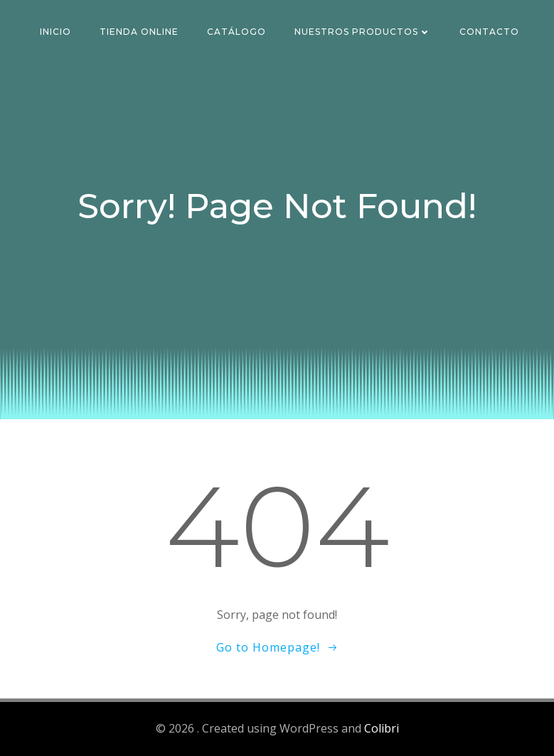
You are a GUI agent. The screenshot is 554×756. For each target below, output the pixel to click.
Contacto (489, 32)
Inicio (55, 32)
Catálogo (236, 32)
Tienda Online (139, 32)
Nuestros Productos (363, 32)
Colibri (382, 728)
